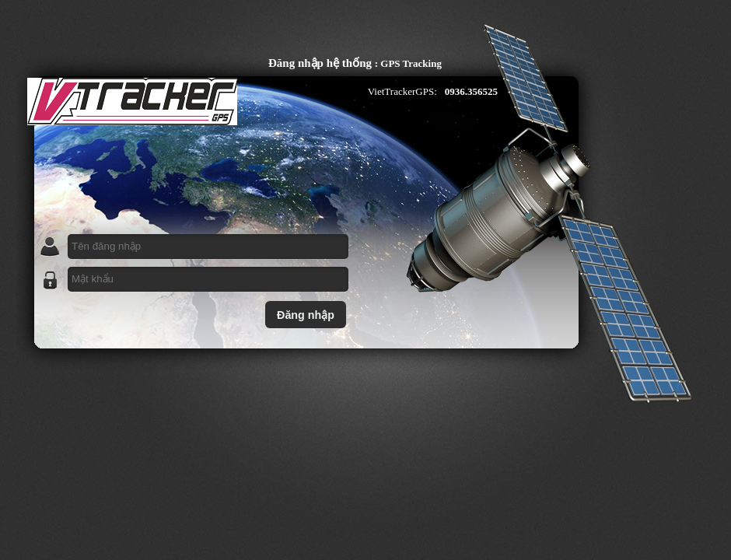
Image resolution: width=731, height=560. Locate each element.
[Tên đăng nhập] (208, 247)
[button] (306, 315)
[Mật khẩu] (208, 279)
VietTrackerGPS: (402, 91)
